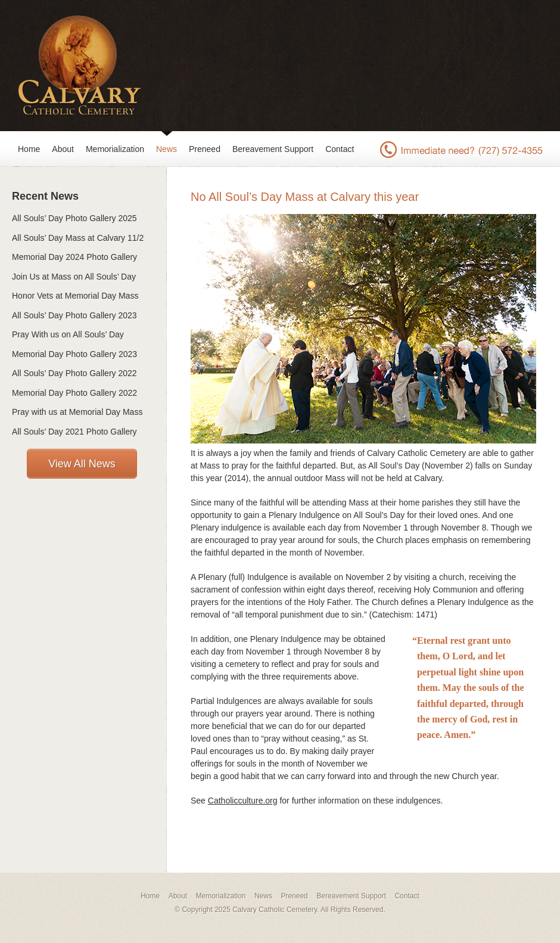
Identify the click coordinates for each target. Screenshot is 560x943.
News (167, 149)
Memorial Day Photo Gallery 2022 (74, 393)
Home (29, 149)
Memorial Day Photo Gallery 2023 (74, 354)
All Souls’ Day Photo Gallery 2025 (74, 218)
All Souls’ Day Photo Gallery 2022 (74, 373)
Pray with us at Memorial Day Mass (77, 412)
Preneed (205, 149)
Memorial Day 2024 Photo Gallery (74, 257)
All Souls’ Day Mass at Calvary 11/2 (78, 238)
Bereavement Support (273, 149)
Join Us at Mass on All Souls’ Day (74, 277)
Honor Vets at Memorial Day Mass (75, 296)
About (63, 149)
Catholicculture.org (243, 801)
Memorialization (115, 149)
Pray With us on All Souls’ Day (68, 334)
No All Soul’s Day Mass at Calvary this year (305, 197)
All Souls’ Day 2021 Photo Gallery (74, 432)
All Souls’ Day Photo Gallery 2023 (74, 315)
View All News (82, 464)
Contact (340, 149)
